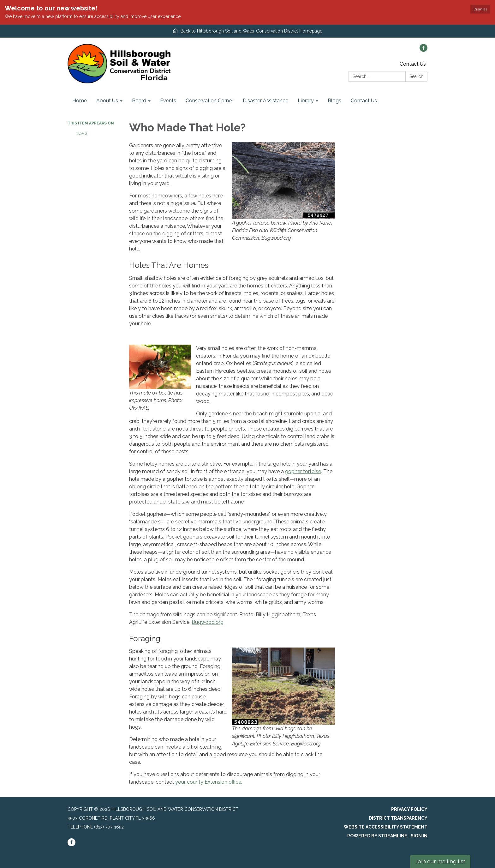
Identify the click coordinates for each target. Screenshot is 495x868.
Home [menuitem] (80, 101)
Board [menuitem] (139, 101)
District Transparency (398, 818)
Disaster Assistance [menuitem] (265, 101)
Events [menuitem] (168, 101)
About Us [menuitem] (107, 101)
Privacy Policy (409, 809)
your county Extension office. (209, 782)
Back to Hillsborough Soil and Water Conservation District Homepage (251, 31)
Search (416, 76)
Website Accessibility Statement (386, 827)
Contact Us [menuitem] (364, 101)
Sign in (419, 836)
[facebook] (423, 50)
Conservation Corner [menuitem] (209, 101)
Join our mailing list (440, 861)
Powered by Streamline (377, 836)
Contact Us (413, 64)
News (81, 133)
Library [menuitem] (306, 101)
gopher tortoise (303, 471)
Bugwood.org (208, 622)
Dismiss (480, 9)
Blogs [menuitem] (334, 101)
